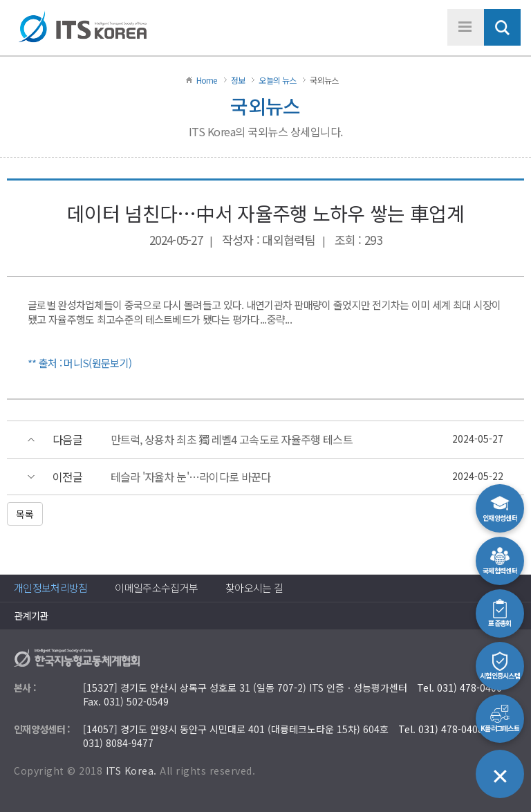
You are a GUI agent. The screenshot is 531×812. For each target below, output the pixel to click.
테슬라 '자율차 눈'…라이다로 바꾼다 (191, 477)
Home (207, 80)
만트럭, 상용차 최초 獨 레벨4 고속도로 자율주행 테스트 (232, 440)
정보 (238, 80)
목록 (25, 514)
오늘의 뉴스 (277, 80)
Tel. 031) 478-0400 (459, 688)
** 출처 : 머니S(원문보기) (80, 363)
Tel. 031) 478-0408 (441, 729)
